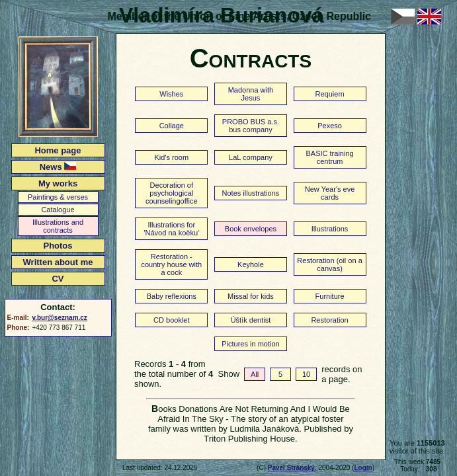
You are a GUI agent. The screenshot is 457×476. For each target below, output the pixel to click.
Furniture (330, 296)
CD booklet (171, 320)
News (58, 167)
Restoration (329, 320)
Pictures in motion (250, 344)
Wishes (171, 94)
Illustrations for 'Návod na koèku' (171, 229)
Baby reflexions (172, 296)
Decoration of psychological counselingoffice (172, 193)
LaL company (251, 157)
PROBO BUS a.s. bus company (251, 126)
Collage (172, 126)
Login (363, 468)
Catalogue (58, 210)
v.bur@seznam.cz (59, 318)
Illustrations (330, 229)
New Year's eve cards (330, 193)
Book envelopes (251, 229)
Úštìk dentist (251, 320)
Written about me (58, 262)
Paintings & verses (58, 197)
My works (58, 183)
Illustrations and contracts (58, 226)
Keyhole (251, 264)
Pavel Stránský (291, 468)
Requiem (330, 94)
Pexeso (330, 126)
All (255, 374)
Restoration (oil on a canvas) (329, 264)
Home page (58, 150)
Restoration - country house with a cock (171, 264)
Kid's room (172, 157)
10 (306, 374)
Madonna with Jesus (251, 94)
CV (58, 279)
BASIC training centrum (329, 157)
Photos (58, 246)
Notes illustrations (251, 193)
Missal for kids (251, 296)
